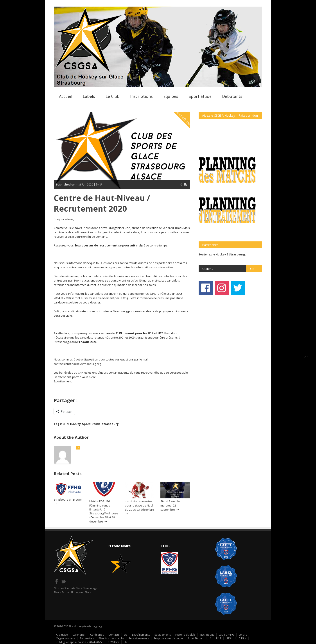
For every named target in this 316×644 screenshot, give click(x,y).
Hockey (75, 424)
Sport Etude (200, 96)
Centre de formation (184, 118)
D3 (126, 635)
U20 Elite (114, 642)
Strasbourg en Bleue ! (68, 500)
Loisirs (243, 635)
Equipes (171, 96)
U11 (209, 638)
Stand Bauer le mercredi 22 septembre (170, 505)
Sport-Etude (91, 424)
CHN (66, 424)
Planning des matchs (111, 638)
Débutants (232, 96)
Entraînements (141, 635)
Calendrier (79, 635)
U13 (219, 638)
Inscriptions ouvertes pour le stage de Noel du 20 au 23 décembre (139, 505)
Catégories (97, 635)
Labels (89, 96)
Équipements (163, 635)
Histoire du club (185, 635)
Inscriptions (141, 96)
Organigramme (66, 638)
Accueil (66, 96)
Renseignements (139, 638)
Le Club (113, 96)
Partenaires (87, 638)
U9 (126, 642)
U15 (228, 638)
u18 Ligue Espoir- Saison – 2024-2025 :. (80, 642)
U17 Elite (241, 638)
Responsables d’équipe (168, 638)
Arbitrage (62, 635)
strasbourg (110, 424)
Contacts (114, 635)
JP (78, 448)
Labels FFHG (226, 635)
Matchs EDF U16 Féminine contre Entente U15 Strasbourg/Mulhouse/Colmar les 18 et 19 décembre (104, 511)
